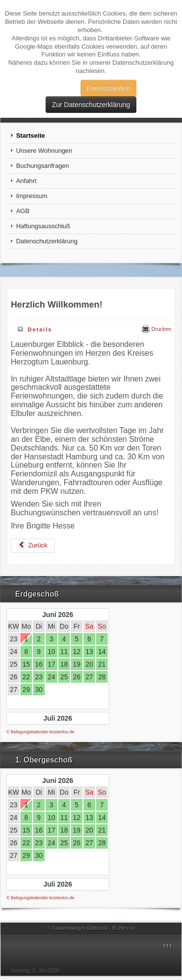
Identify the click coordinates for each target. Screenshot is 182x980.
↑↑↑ (167, 946)
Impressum (32, 196)
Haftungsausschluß (43, 226)
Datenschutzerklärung (47, 241)
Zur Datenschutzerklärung (91, 105)
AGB (23, 211)
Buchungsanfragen (42, 166)
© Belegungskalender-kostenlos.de (40, 732)
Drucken (157, 329)
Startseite (30, 136)
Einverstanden (109, 88)
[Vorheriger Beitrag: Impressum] (33, 546)
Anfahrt (26, 181)
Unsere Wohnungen (44, 151)
